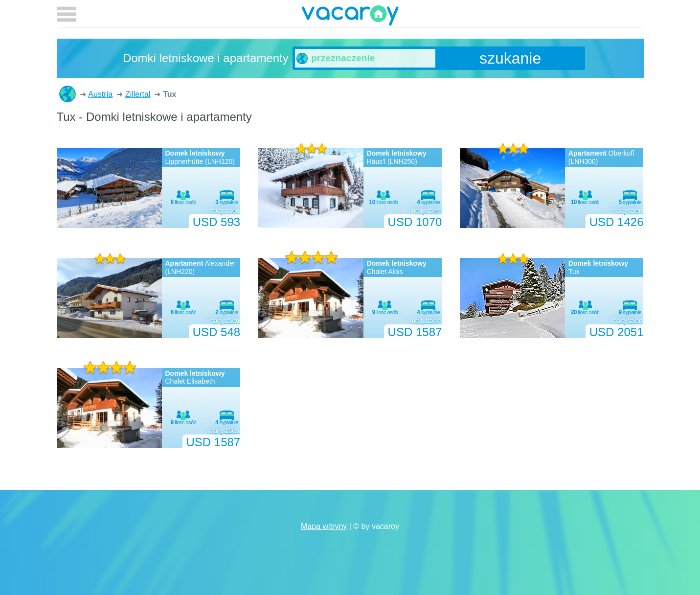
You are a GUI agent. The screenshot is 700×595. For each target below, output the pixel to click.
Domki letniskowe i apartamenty (68, 94)
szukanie (510, 58)
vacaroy (350, 17)
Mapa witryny (324, 526)
